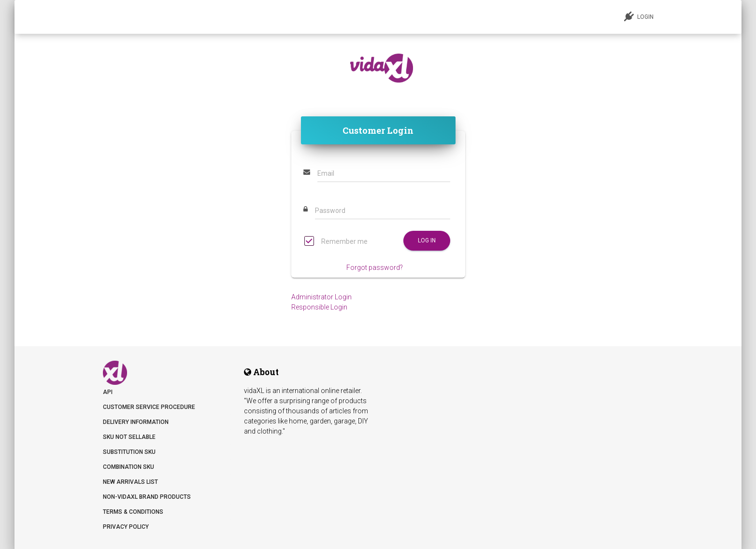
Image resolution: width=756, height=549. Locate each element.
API (108, 392)
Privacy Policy (126, 527)
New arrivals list (130, 482)
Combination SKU (128, 467)
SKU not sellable (129, 437)
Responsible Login (319, 307)
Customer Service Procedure (149, 407)
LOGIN (639, 16)
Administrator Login (321, 297)
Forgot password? (375, 267)
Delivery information (136, 422)
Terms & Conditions (133, 512)
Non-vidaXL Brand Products (147, 497)
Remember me (336, 242)
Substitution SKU (129, 452)
